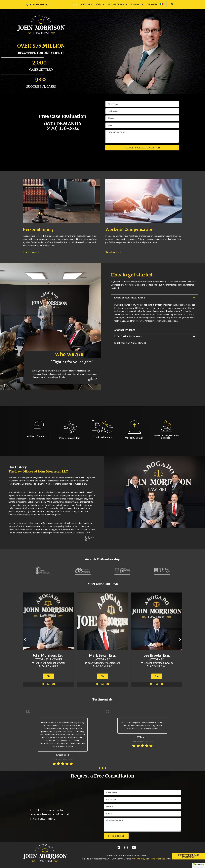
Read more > (31, 252)
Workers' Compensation (129, 229)
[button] (87, 4)
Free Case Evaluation (63, 116)
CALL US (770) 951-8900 (39, 5)
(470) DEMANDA (63, 126)
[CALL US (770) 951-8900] (27, 4)
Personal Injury (38, 229)
